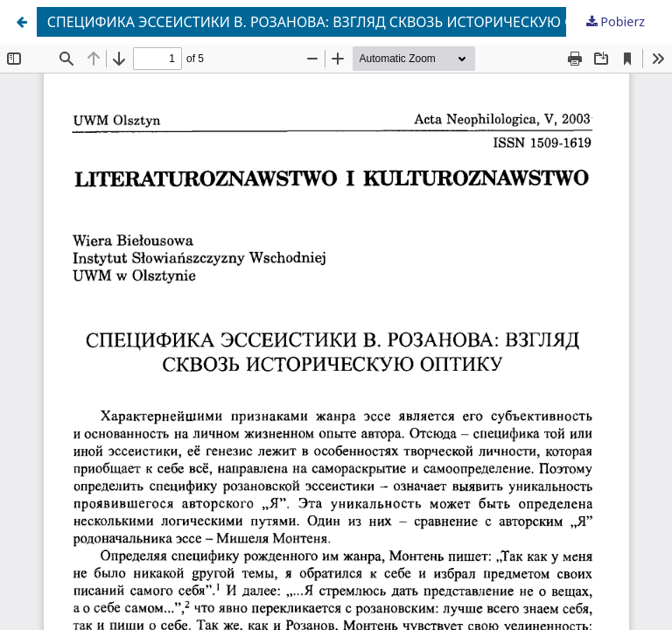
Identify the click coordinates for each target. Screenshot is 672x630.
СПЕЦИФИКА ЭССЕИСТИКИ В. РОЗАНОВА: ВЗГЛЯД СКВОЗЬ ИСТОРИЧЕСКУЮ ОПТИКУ (334, 22)
